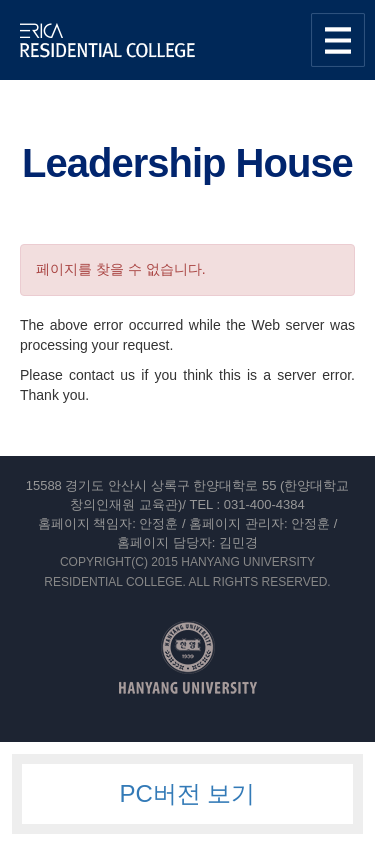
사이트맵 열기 (338, 40)
